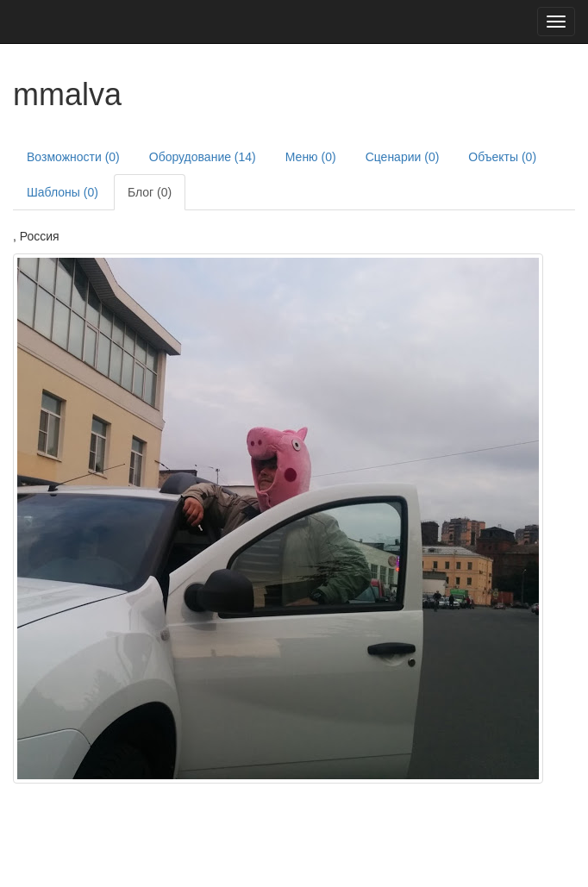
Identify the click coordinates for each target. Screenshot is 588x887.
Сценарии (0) (403, 157)
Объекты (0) (502, 157)
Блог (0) (150, 192)
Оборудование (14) (203, 157)
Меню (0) (311, 157)
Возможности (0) (73, 157)
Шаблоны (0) (63, 192)
